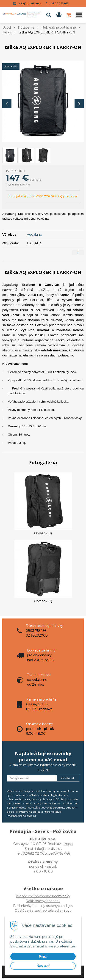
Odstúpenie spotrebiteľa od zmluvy (43, 911)
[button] (49, 15)
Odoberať (68, 778)
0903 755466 (60, 3)
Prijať (43, 956)
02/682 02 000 (35, 853)
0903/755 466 (59, 853)
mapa (68, 844)
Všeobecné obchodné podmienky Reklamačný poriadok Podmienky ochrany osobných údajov (43, 901)
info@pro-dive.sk (30, 3)
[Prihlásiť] (59, 15)
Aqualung (35, 235)
